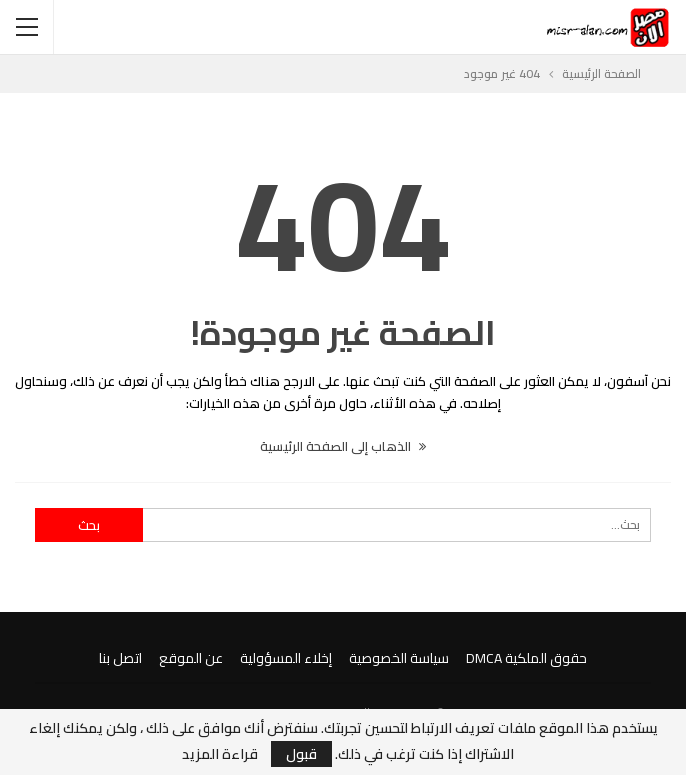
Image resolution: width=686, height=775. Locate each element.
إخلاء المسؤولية (286, 658)
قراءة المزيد (220, 754)
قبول (301, 754)
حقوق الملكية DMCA (526, 658)
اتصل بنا (120, 658)
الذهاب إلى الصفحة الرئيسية (343, 446)
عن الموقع (191, 658)
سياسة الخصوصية (399, 658)
